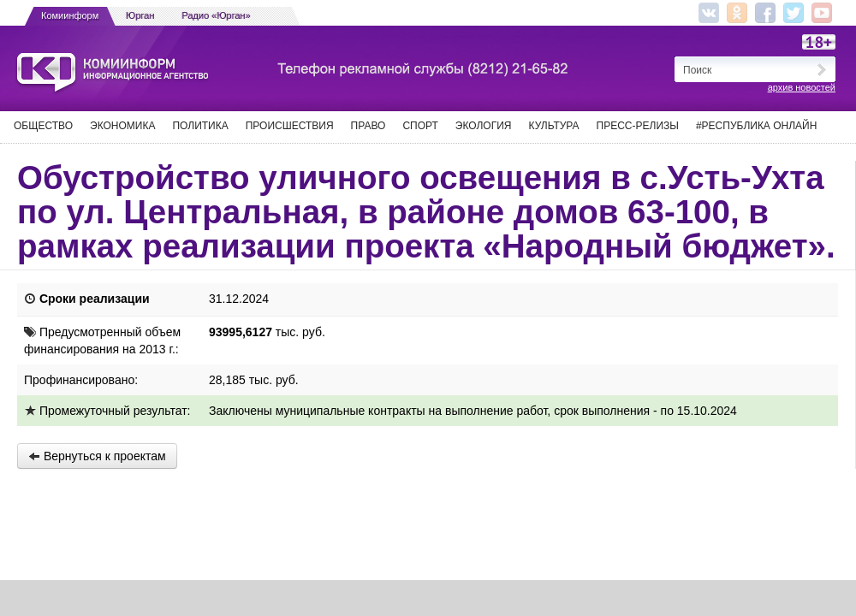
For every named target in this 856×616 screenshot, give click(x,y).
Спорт (420, 126)
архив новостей (802, 87)
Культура (554, 126)
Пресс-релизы (638, 126)
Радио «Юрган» (217, 15)
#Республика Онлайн (756, 126)
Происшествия (290, 126)
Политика (200, 126)
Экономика (122, 126)
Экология (484, 126)
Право (369, 126)
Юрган (140, 15)
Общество (43, 126)
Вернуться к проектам (97, 456)
